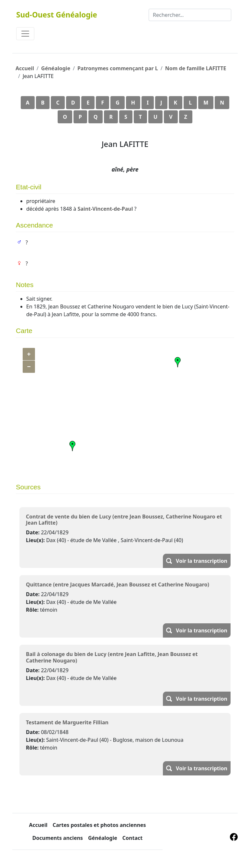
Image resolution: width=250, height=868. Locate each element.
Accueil (25, 68)
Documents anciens (58, 838)
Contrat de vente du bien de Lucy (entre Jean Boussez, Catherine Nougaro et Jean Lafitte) (124, 520)
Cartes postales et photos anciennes (99, 825)
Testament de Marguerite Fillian (67, 722)
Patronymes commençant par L (118, 68)
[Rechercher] (190, 15)
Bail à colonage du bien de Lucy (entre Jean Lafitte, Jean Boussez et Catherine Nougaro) (112, 657)
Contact (132, 838)
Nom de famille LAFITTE (196, 68)
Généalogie (56, 68)
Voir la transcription (202, 561)
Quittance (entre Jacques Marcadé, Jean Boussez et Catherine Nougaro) (118, 584)
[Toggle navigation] (25, 34)
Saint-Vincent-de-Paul (105, 209)
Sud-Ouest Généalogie (57, 15)
